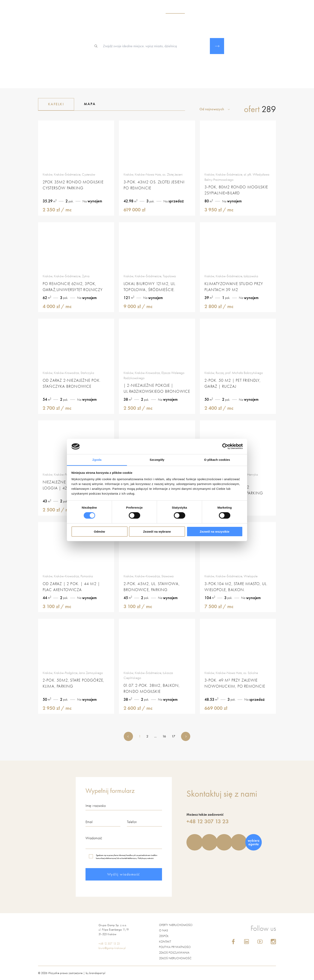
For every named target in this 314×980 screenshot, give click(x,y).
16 (164, 736)
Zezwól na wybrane (157, 532)
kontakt (259, 10)
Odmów (100, 532)
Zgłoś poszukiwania (174, 952)
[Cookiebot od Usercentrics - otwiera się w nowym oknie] (225, 446)
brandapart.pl (97, 973)
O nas (164, 930)
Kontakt (165, 941)
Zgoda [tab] (97, 460)
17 (173, 736)
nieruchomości (175, 10)
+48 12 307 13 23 (208, 821)
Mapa (90, 104)
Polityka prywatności (146, 858)
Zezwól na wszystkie (215, 532)
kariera (228, 10)
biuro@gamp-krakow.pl (112, 948)
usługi (212, 10)
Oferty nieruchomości (176, 925)
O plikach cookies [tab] (217, 460)
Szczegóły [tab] (157, 460)
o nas (155, 10)
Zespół (164, 936)
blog (244, 10)
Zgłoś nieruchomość (175, 958)
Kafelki (56, 104)
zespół (196, 10)
